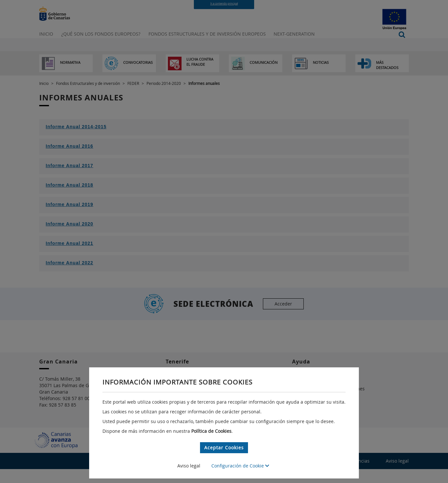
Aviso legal (189, 466)
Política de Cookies (211, 431)
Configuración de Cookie (240, 466)
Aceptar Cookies (224, 448)
